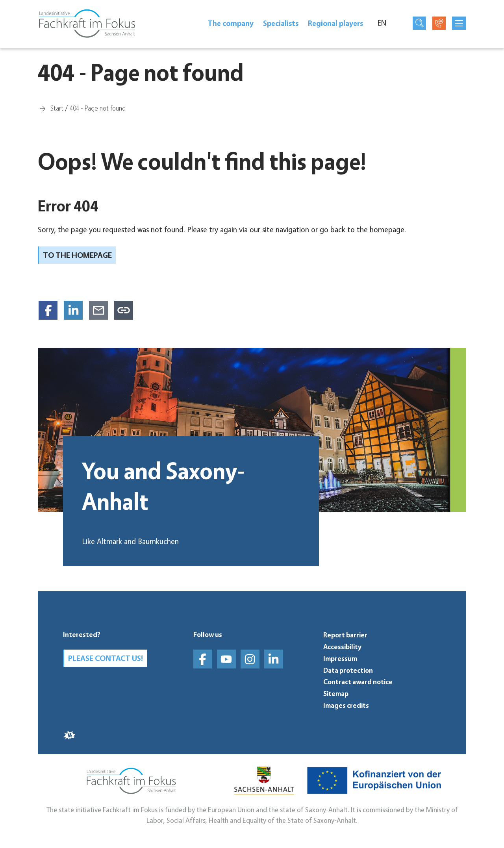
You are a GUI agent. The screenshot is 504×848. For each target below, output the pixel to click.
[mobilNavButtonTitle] (459, 23)
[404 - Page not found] (98, 108)
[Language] (386, 23)
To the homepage (77, 255)
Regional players (335, 23)
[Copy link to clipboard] (124, 310)
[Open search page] (419, 23)
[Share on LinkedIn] (73, 310)
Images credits (346, 705)
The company (231, 23)
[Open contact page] (439, 23)
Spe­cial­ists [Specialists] (281, 23)
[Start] (57, 108)
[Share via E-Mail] (98, 310)
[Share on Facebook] (48, 310)
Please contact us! (106, 658)
